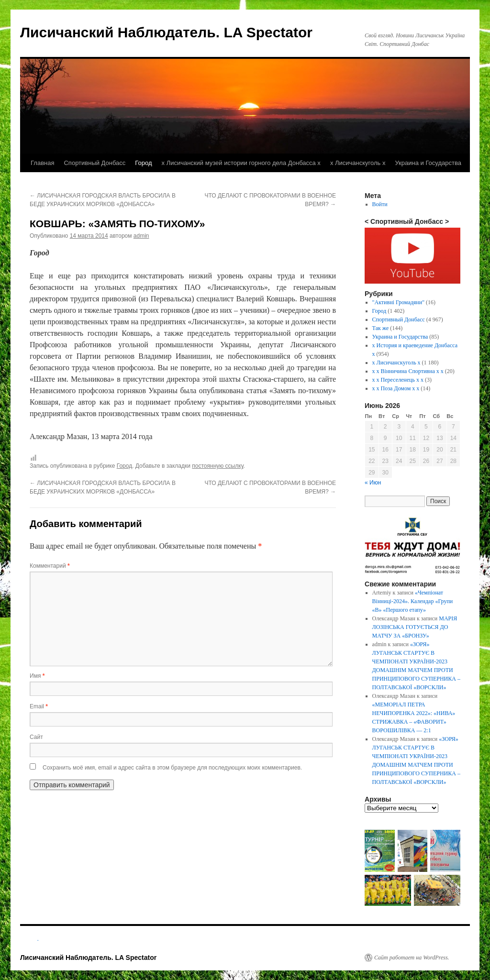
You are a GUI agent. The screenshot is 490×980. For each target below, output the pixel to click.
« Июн (373, 483)
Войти (380, 204)
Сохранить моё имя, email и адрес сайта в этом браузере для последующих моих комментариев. (172, 768)
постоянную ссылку (217, 466)
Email (39, 706)
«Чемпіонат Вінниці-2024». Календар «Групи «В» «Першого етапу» (413, 601)
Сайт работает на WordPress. (412, 958)
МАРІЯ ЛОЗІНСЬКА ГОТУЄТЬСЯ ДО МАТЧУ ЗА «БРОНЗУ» (415, 627)
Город (143, 163)
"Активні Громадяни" (398, 302)
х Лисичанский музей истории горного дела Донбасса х (241, 163)
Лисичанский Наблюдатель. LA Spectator (166, 32)
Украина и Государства (428, 163)
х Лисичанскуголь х (358, 163)
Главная (42, 163)
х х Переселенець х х (398, 380)
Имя (37, 676)
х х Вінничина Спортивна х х (408, 371)
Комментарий (50, 566)
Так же (381, 328)
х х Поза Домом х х (396, 388)
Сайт (36, 737)
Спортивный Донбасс (95, 163)
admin (141, 236)
